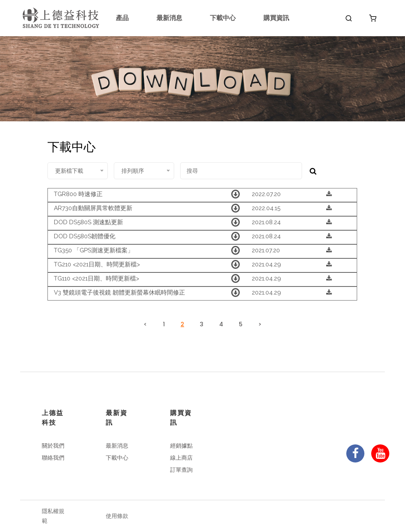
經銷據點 (181, 446)
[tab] (202, 195)
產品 (122, 18)
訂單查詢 (181, 470)
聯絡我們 (53, 458)
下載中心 (223, 18)
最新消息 (169, 18)
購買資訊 (276, 18)
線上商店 (181, 458)
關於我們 (53, 446)
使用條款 (117, 516)
